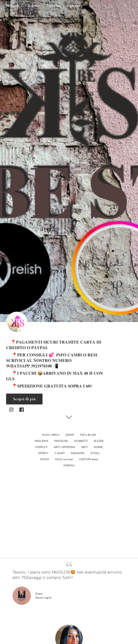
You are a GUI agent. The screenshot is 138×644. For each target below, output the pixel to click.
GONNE (98, 447)
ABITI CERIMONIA (64, 447)
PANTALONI (61, 441)
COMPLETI (41, 447)
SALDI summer (64, 459)
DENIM (70, 435)
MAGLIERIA (41, 441)
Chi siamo (33, 6)
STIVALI (95, 453)
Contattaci (75, 6)
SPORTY (43, 453)
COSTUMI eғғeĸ (89, 459)
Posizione (53, 6)
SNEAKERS (78, 453)
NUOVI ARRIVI (51, 435)
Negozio (12, 6)
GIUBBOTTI (81, 441)
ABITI (84, 447)
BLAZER (99, 441)
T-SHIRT (60, 453)
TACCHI (44, 459)
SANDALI (69, 465)
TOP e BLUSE (88, 435)
